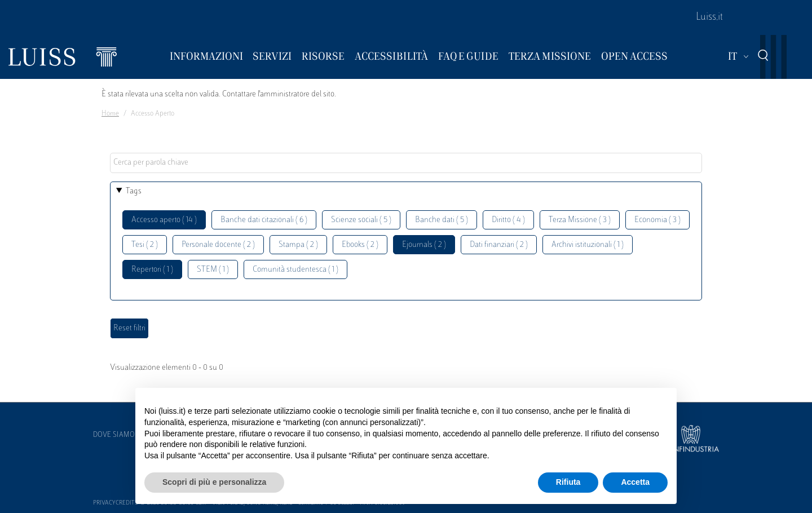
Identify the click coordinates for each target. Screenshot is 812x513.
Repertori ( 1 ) (152, 270)
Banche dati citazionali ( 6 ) (264, 220)
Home (110, 114)
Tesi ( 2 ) (145, 245)
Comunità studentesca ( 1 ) (295, 270)
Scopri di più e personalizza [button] (214, 482)
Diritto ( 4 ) (508, 220)
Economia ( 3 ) (657, 220)
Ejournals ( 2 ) (424, 245)
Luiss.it (709, 17)
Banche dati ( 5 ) (442, 220)
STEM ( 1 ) (213, 270)
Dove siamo (114, 435)
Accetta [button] (635, 482)
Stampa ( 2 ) (298, 245)
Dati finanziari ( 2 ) (499, 245)
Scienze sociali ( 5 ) (361, 220)
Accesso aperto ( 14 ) (164, 220)
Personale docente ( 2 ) (218, 245)
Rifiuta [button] (568, 482)
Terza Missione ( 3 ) (580, 220)
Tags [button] (134, 191)
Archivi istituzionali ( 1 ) (588, 245)
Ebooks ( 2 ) (360, 245)
